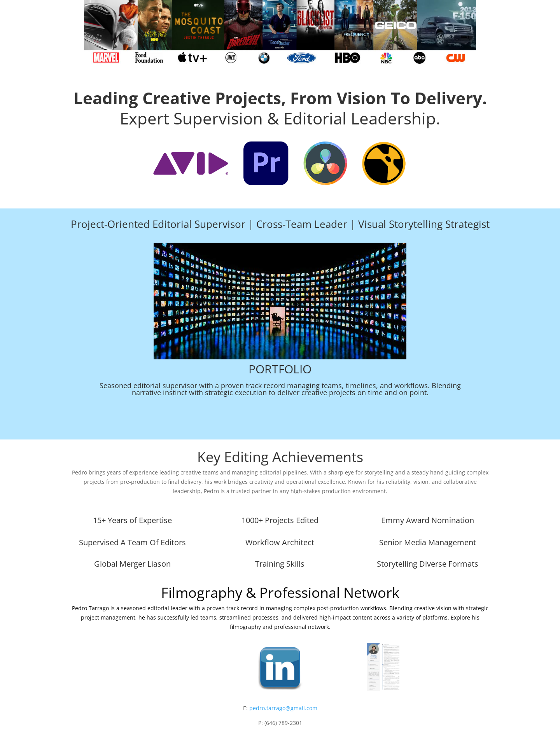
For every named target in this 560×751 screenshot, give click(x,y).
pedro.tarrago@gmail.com (283, 708)
